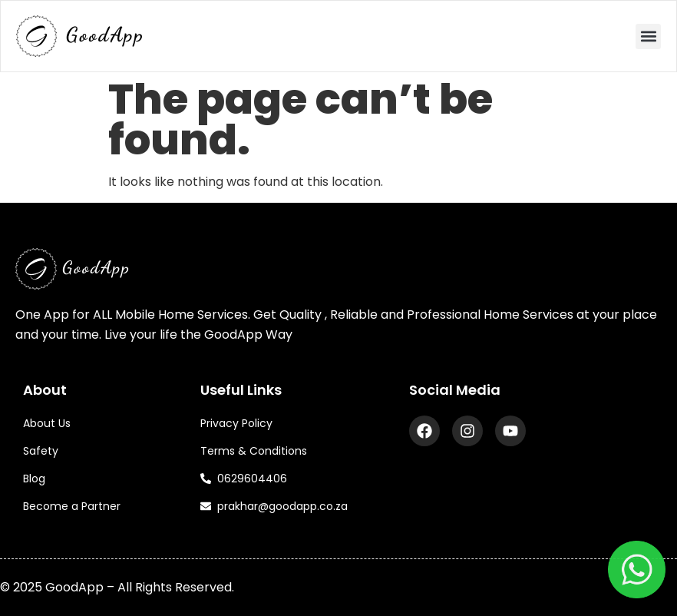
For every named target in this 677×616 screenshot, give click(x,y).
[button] (648, 36)
